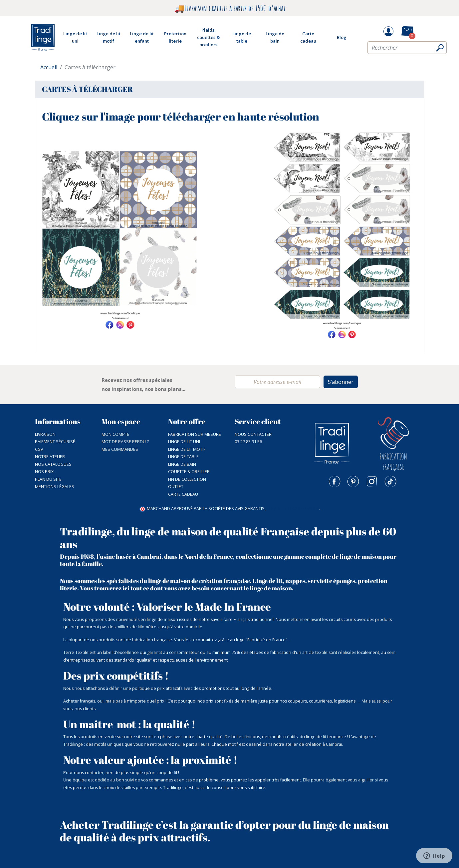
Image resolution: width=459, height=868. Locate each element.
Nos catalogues (53, 464)
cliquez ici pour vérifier (293, 509)
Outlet (176, 487)
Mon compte (115, 434)
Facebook (335, 481)
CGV (39, 449)
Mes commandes (120, 449)
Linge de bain (182, 464)
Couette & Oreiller (189, 472)
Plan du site (48, 479)
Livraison (45, 434)
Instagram (372, 481)
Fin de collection (187, 479)
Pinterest (353, 481)
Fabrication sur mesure (195, 434)
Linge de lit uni (184, 442)
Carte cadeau (183, 494)
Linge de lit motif (187, 449)
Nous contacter (253, 434)
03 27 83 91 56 (248, 442)
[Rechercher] (407, 48)
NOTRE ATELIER (50, 457)
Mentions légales (55, 487)
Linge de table (183, 457)
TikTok (390, 481)
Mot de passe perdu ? (125, 442)
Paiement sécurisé (55, 442)
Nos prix (44, 472)
